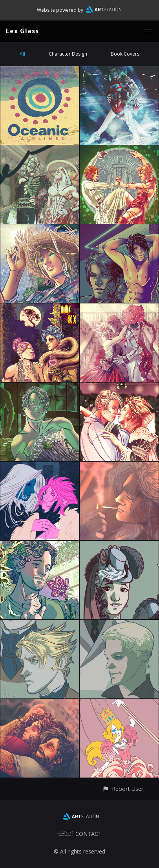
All (22, 54)
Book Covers (125, 54)
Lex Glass (22, 31)
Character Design (68, 54)
